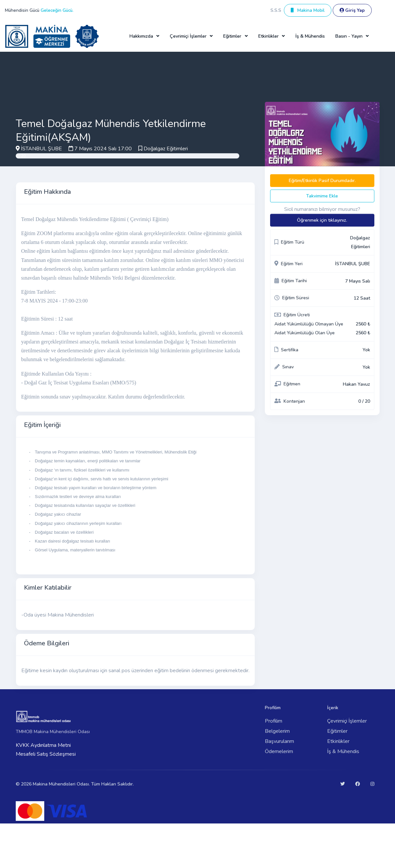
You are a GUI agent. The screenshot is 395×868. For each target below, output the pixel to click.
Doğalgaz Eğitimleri (166, 149)
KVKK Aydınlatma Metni (43, 745)
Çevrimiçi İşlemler (347, 721)
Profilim (274, 721)
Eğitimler (337, 731)
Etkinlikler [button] (268, 36)
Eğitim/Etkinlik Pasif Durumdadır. (322, 181)
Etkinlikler (338, 741)
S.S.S (276, 10)
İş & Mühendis (310, 36)
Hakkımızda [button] (141, 36)
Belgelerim (277, 731)
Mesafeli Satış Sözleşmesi (46, 754)
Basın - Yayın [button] (349, 36)
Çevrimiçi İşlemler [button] (188, 36)
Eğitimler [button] (232, 36)
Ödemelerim (279, 751)
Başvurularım (279, 741)
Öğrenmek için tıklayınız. (322, 220)
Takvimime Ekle (322, 196)
